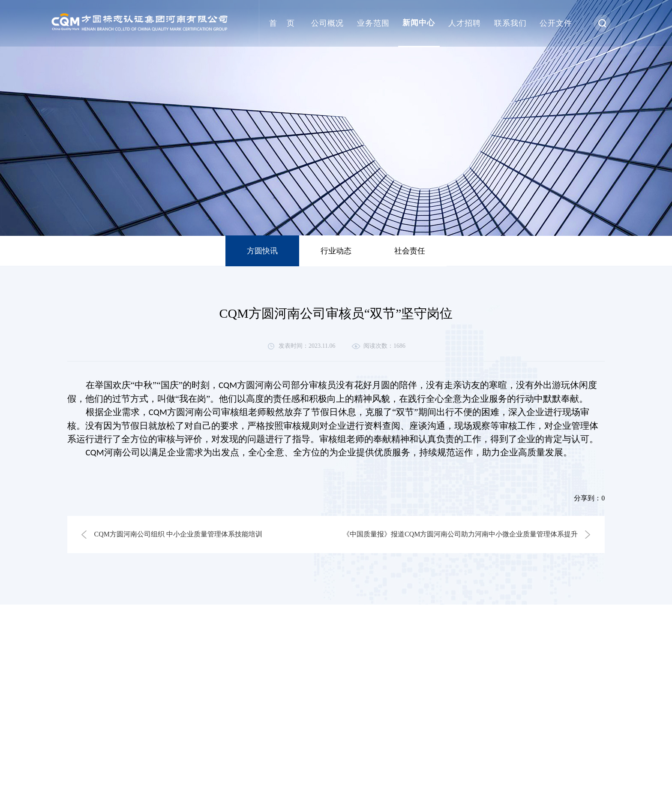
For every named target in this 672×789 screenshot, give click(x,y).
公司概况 (327, 23)
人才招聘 (465, 23)
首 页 (282, 23)
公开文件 (556, 23)
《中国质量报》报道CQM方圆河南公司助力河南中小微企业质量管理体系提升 (460, 534)
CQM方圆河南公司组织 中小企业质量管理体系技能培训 (178, 534)
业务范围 (373, 23)
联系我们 (510, 23)
